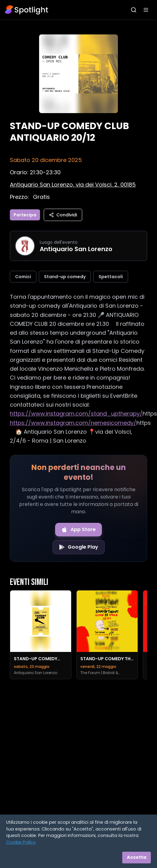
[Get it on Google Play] (79, 547)
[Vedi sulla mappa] (73, 185)
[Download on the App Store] (78, 530)
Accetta (137, 857)
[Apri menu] (146, 10)
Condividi (63, 215)
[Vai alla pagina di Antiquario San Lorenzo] (25, 246)
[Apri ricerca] (134, 10)
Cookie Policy (21, 842)
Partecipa (25, 215)
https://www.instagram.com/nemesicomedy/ (73, 423)
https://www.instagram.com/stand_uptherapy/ (76, 414)
